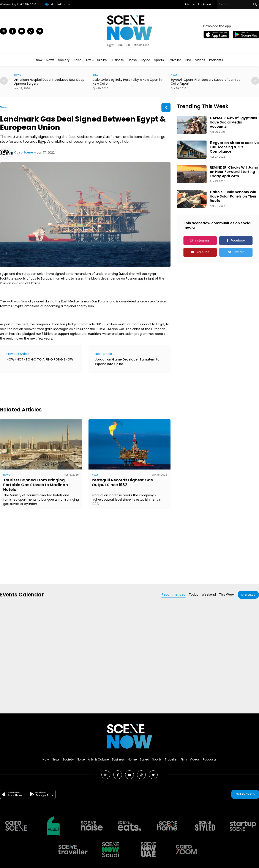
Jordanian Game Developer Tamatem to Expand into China (127, 362)
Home (132, 60)
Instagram (202, 240)
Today (194, 594)
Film (188, 60)
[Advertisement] (79, 389)
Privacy (190, 4)
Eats (95, 75)
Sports (159, 60)
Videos (200, 60)
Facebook (238, 240)
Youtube (203, 252)
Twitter (239, 252)
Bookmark (205, 4)
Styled (146, 60)
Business (117, 60)
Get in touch (245, 794)
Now (39, 60)
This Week (227, 594)
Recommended (174, 594)
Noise (78, 60)
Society (64, 60)
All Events (247, 595)
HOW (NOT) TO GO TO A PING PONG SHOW (40, 359)
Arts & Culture (96, 60)
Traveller (174, 60)
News (50, 60)
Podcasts (216, 60)
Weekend (209, 594)
